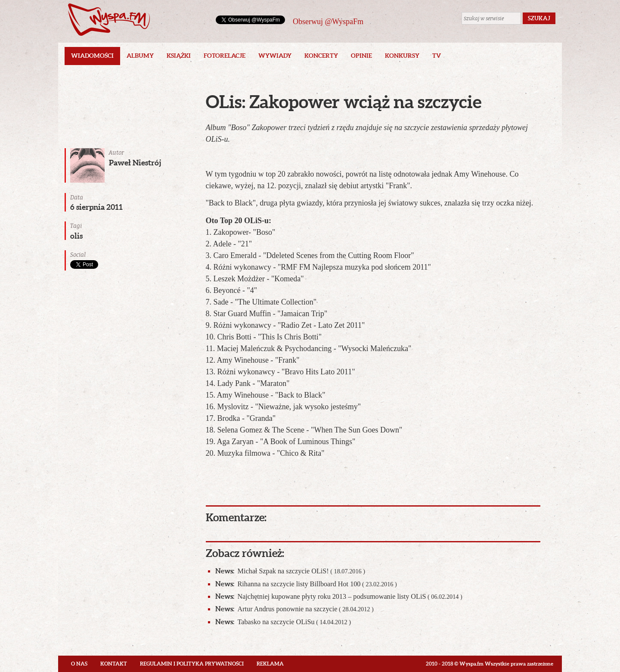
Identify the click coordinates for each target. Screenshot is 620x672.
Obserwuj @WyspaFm (328, 22)
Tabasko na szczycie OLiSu (283, 622)
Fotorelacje (225, 56)
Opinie (361, 56)
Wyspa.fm (109, 20)
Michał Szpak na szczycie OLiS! (290, 571)
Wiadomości (92, 56)
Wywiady (275, 56)
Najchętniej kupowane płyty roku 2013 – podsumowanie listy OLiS (339, 596)
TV (437, 56)
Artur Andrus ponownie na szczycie (294, 609)
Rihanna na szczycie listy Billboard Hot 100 (306, 584)
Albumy (140, 56)
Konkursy (402, 56)
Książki (179, 56)
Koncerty (321, 56)
